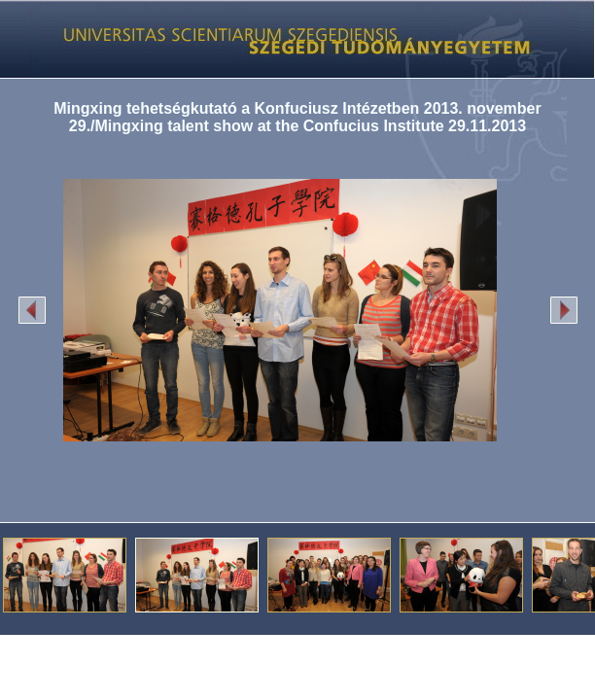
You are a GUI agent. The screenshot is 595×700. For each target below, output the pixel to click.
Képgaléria (290, 39)
